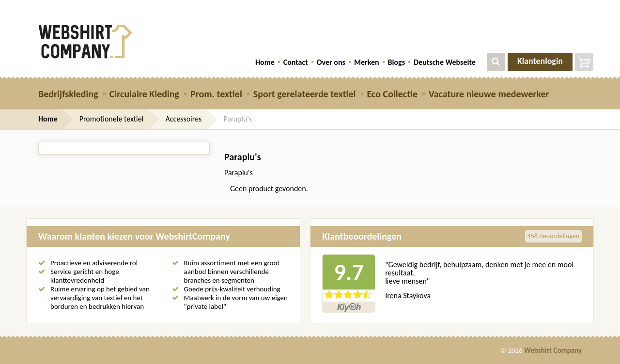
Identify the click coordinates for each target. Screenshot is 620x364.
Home (265, 62)
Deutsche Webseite (445, 62)
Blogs (396, 62)
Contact (296, 62)
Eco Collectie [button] (392, 94)
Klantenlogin (540, 61)
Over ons (331, 62)
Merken (367, 62)
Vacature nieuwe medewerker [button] (489, 94)
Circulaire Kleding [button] (144, 94)
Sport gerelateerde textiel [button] (305, 94)
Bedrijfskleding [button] (68, 94)
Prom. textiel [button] (216, 94)
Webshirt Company (553, 350)
